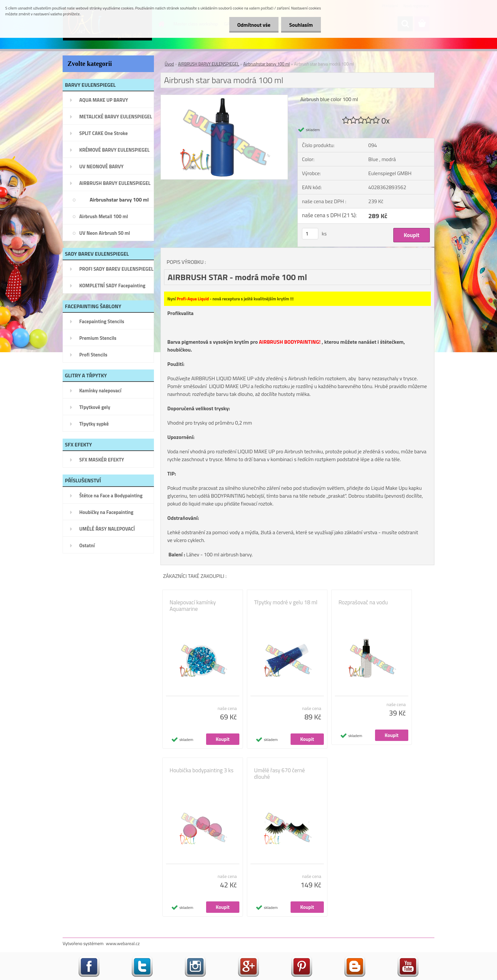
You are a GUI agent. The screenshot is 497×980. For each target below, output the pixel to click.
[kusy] (310, 234)
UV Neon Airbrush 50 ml (105, 233)
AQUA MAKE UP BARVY (104, 100)
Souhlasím (301, 25)
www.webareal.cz (123, 943)
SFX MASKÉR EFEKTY (102, 460)
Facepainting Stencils (102, 321)
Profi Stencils (93, 355)
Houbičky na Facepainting (106, 512)
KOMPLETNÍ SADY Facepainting (112, 286)
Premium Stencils (98, 338)
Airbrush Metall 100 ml (104, 216)
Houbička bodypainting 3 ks (202, 770)
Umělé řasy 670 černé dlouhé (279, 774)
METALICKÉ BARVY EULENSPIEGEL (116, 117)
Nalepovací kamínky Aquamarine (193, 606)
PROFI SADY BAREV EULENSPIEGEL (116, 269)
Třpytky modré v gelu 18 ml (286, 602)
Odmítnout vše (254, 25)
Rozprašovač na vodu (363, 602)
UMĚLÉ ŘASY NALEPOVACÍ (107, 529)
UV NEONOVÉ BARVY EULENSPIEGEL (101, 169)
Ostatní (87, 545)
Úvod (169, 64)
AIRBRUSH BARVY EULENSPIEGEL (115, 183)
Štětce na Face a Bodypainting (111, 496)
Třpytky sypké (94, 424)
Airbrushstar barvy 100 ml (119, 200)
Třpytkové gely (95, 407)
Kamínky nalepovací (100, 391)
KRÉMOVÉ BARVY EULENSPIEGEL (114, 150)
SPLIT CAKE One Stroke (104, 133)
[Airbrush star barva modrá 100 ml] (224, 98)
